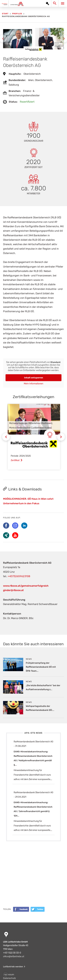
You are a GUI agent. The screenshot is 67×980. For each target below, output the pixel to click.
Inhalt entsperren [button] (34, 378)
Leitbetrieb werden (13, 967)
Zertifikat (15, 460)
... (51, 779)
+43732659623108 (19, 576)
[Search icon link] (55, 4)
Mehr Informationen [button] (33, 384)
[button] (6, 974)
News (29, 659)
